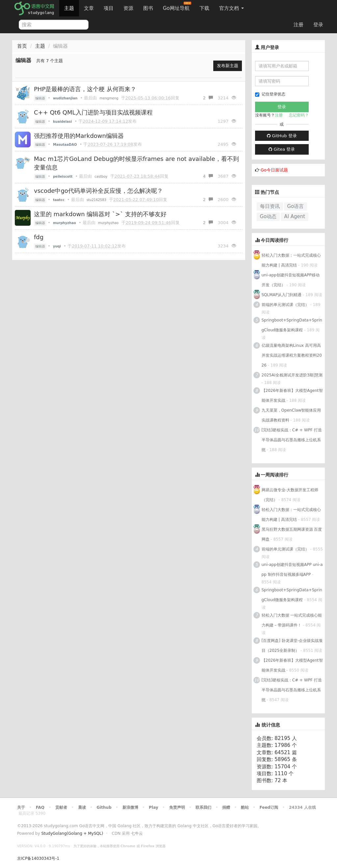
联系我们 (203, 807)
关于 (21, 807)
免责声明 (177, 807)
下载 (204, 8)
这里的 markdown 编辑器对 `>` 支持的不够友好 (100, 214)
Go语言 (296, 206)
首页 (22, 46)
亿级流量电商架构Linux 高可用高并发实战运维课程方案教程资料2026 (292, 355)
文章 (89, 8)
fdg (39, 237)
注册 (298, 25)
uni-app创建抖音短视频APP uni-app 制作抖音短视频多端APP (292, 570)
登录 (318, 25)
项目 (109, 8)
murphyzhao (108, 223)
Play (153, 807)
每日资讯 (270, 206)
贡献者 (61, 807)
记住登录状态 (270, 94)
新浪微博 (130, 807)
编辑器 (40, 98)
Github (104, 807)
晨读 (82, 807)
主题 (69, 8)
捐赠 (226, 807)
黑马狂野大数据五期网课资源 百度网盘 (292, 534)
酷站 (245, 807)
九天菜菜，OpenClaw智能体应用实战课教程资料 (291, 415)
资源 (128, 8)
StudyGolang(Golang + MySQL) (72, 833)
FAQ (40, 807)
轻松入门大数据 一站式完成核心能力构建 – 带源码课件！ (292, 620)
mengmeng (109, 98)
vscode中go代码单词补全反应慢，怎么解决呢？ (98, 191)
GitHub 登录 (282, 136)
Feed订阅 (269, 807)
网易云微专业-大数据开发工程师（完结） (290, 495)
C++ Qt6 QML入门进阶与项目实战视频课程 (93, 112)
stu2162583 (96, 200)
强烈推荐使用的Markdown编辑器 (79, 136)
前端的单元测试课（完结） (285, 305)
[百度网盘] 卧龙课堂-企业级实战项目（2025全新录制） (292, 646)
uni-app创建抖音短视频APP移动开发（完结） (291, 280)
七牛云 (137, 833)
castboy (101, 177)
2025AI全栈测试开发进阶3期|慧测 (292, 375)
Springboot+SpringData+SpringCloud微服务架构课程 (292, 325)
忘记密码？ (299, 115)
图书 (148, 8)
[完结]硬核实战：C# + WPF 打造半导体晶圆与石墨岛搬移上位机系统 (292, 440)
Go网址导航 (177, 6)
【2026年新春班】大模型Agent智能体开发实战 (292, 396)
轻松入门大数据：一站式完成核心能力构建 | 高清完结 (291, 260)
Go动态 (268, 217)
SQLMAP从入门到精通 (282, 295)
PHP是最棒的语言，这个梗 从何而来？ (85, 89)
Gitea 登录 (282, 149)
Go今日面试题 (274, 170)
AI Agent (295, 217)
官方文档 (232, 8)
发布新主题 (228, 66)
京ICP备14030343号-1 (38, 858)
